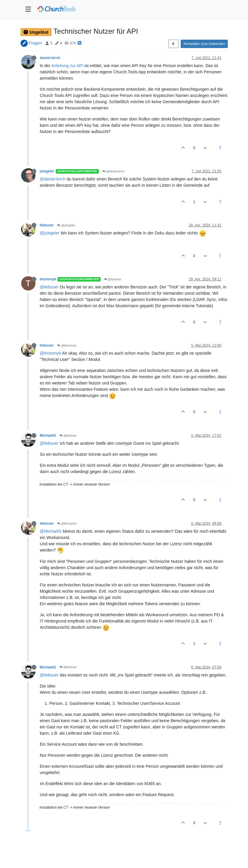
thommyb (48, 279)
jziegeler (47, 171)
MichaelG (48, 435)
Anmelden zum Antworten (204, 44)
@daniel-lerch (114, 171)
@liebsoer (113, 279)
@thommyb (67, 346)
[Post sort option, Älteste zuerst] (173, 44)
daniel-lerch (50, 58)
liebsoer (47, 225)
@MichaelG (67, 524)
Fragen (35, 43)
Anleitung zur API (67, 66)
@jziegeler (66, 225)
